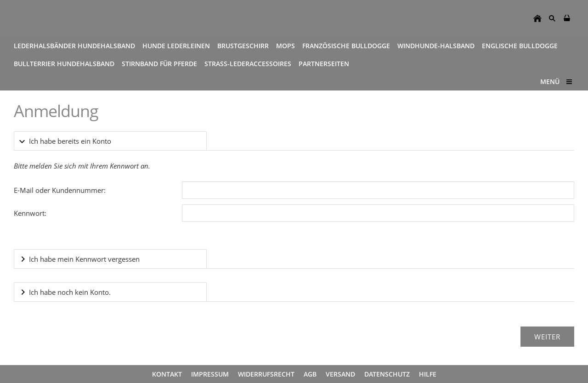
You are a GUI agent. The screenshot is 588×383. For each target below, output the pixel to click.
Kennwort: (30, 213)
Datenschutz (387, 374)
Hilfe (428, 374)
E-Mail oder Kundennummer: (60, 190)
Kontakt (167, 374)
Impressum (210, 374)
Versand (340, 374)
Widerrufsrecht (266, 374)
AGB (310, 374)
